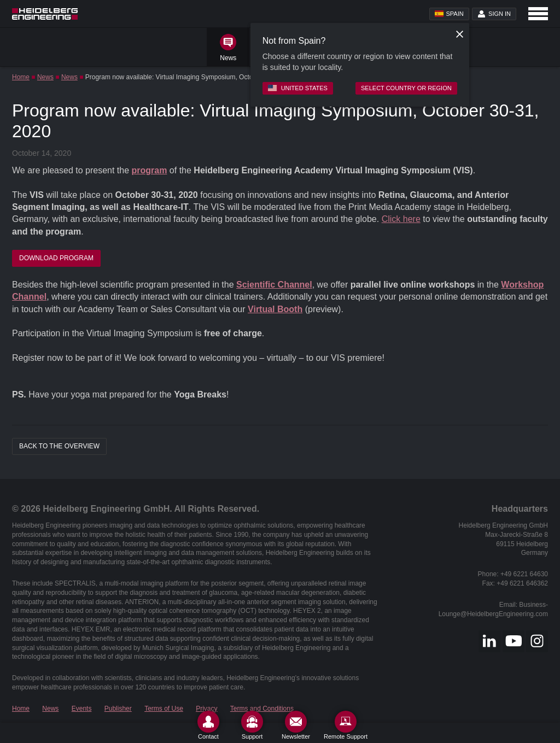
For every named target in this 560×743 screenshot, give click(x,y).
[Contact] (208, 725)
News (45, 77)
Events (82, 709)
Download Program (56, 258)
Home (21, 77)
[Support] (252, 725)
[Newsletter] (296, 725)
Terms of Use (164, 709)
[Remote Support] (346, 725)
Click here (401, 219)
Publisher (118, 709)
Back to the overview (59, 446)
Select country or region (406, 88)
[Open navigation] (538, 14)
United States (298, 88)
